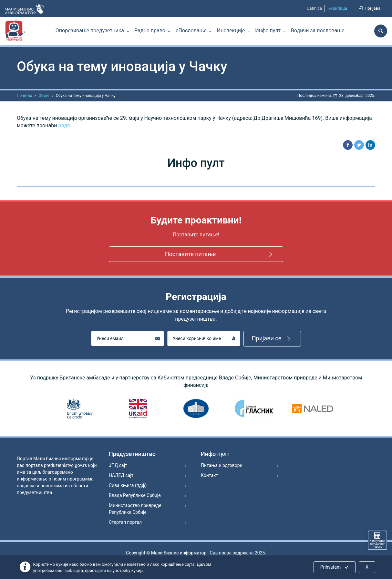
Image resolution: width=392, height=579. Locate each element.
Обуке (44, 96)
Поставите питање (220, 254)
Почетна (24, 96)
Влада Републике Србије (135, 495)
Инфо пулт (268, 31)
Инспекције (231, 31)
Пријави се (272, 339)
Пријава (369, 8)
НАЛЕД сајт (121, 475)
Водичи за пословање (318, 31)
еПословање (191, 31)
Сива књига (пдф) (128, 485)
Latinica (315, 8)
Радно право (150, 31)
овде (64, 125)
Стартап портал (125, 522)
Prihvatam (335, 567)
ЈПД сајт (118, 465)
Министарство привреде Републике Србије (135, 509)
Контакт (209, 475)
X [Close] (367, 567)
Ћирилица (337, 8)
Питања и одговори (222, 465)
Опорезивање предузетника (90, 31)
